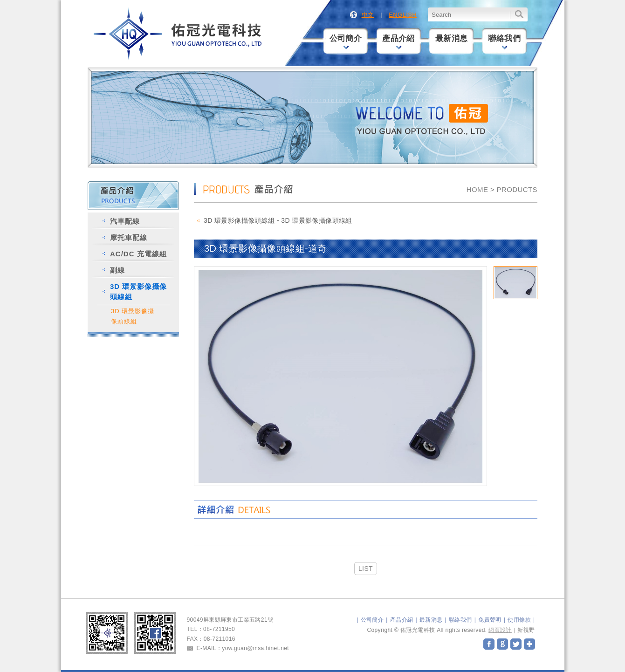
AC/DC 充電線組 (138, 254)
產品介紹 (398, 42)
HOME (477, 189)
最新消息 (452, 38)
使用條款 (519, 620)
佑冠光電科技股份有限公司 (179, 34)
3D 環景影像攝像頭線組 (138, 291)
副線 (117, 270)
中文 (368, 15)
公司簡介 (346, 42)
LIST (366, 569)
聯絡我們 (504, 42)
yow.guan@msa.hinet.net (255, 648)
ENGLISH (403, 15)
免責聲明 (490, 620)
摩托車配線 (129, 237)
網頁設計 (500, 630)
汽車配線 (125, 221)
